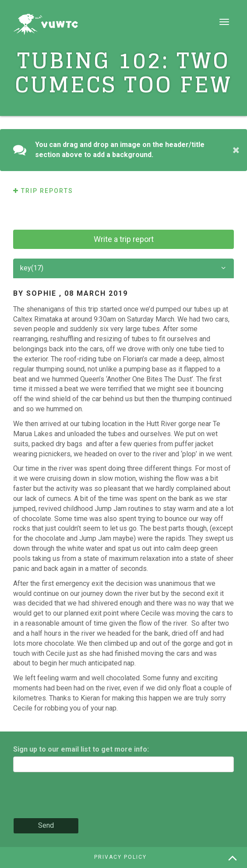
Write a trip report (124, 239)
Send (46, 825)
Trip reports (43, 191)
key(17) (123, 268)
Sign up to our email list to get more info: (81, 749)
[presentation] (80, 796)
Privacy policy (120, 857)
